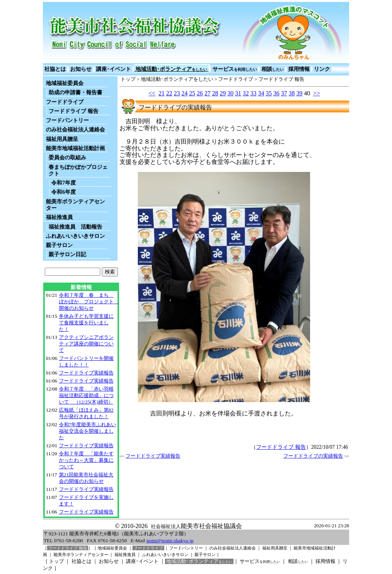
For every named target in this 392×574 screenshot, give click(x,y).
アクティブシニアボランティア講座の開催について (86, 344)
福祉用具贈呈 (62, 139)
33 (253, 93)
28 (215, 93)
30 (230, 93)
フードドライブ (65, 102)
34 (261, 93)
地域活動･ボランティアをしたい (177, 79)
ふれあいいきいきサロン (75, 236)
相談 (272, 69)
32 (246, 93)
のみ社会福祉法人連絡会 (75, 129)
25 (192, 93)
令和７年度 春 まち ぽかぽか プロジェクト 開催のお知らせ (89, 302)
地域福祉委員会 (65, 83)
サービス (234, 69)
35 (269, 93)
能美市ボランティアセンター (75, 205)
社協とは (55, 69)
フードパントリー (67, 120)
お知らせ (81, 69)
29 (223, 93)
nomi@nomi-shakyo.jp (170, 540)
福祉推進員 (59, 217)
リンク (322, 69)
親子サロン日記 (67, 254)
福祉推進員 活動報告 (75, 227)
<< (152, 93)
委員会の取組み (67, 157)
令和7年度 (63, 183)
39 (299, 93)
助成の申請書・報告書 (75, 92)
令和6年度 (63, 192)
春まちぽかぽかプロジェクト (78, 170)
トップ (128, 79)
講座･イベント (114, 69)
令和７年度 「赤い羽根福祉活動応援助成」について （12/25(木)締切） (86, 395)
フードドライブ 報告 (73, 111)
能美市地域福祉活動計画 (75, 148)
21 (162, 93)
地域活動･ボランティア (171, 69)
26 (200, 93)
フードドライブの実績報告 (313, 456)
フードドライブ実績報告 (86, 373)
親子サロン (59, 245)
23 (177, 93)
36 (276, 93)
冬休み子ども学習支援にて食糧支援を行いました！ (86, 323)
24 (185, 93)
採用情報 (299, 69)
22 (169, 93)
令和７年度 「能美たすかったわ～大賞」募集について (86, 460)
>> (317, 93)
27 (207, 93)
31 (238, 93)
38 (292, 93)
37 (284, 93)
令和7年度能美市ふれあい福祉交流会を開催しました (87, 431)
